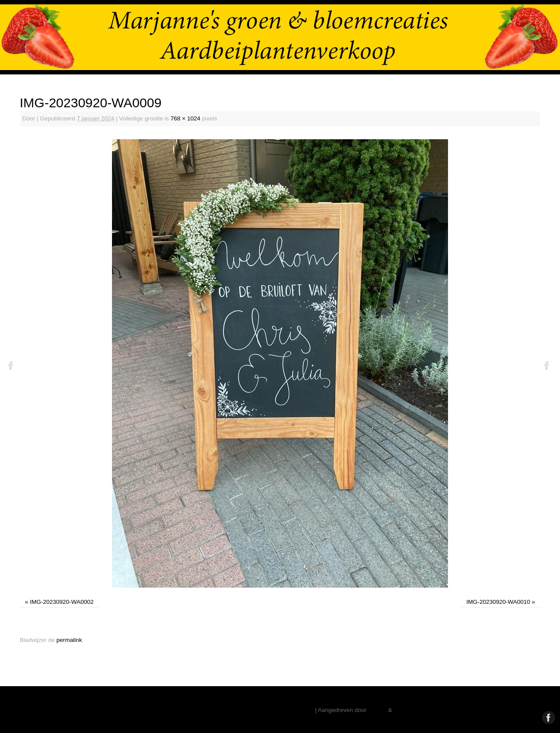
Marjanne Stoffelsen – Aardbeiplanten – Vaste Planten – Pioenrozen (224, 710)
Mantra (377, 710)
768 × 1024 (185, 118)
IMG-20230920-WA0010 (498, 602)
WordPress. (409, 710)
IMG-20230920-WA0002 (62, 602)
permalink (69, 640)
